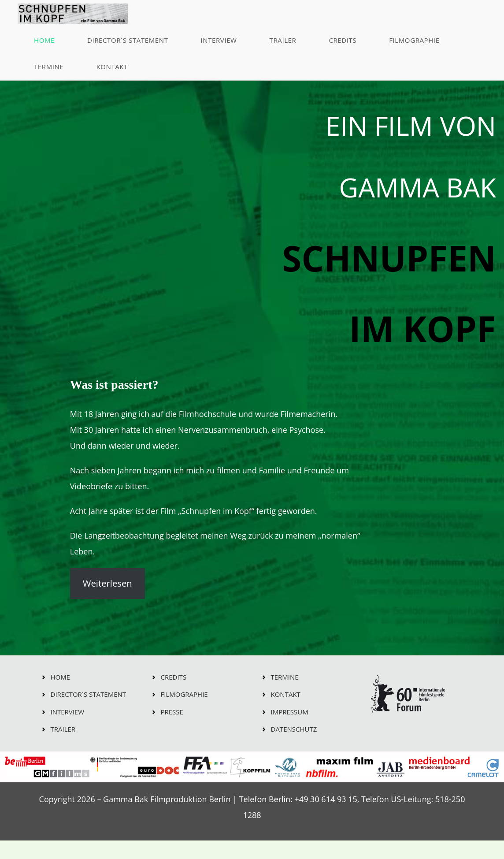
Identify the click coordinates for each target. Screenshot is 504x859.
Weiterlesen (107, 584)
